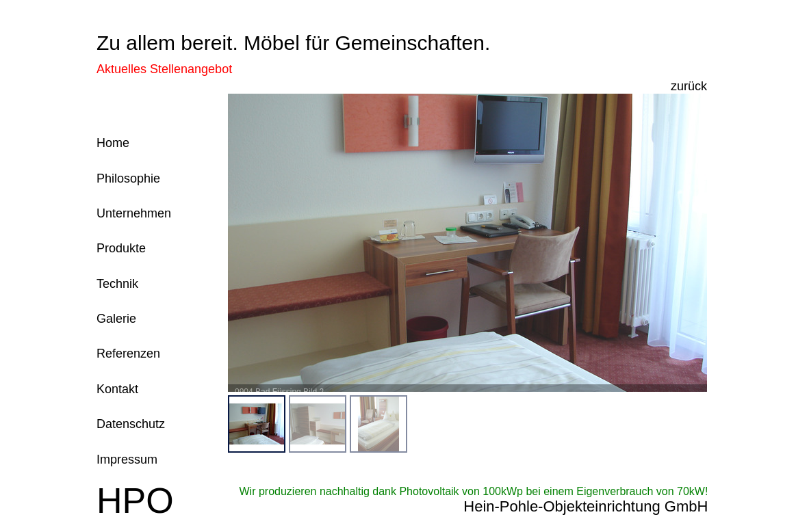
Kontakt (117, 389)
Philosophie (128, 178)
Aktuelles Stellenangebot (164, 69)
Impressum (127, 460)
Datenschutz (131, 424)
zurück (689, 86)
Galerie (116, 319)
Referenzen (128, 354)
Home (113, 143)
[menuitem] (257, 424)
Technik (117, 284)
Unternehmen (134, 213)
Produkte (121, 248)
